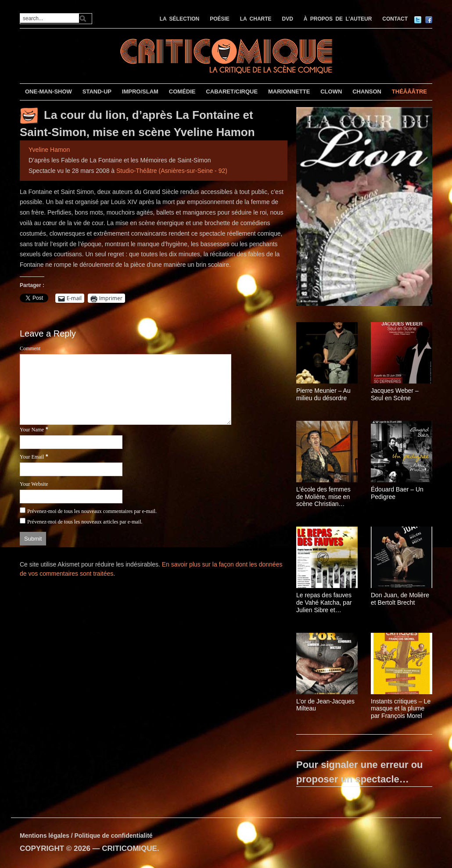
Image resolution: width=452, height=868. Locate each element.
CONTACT (395, 19)
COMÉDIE (182, 91)
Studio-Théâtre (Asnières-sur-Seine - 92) (172, 171)
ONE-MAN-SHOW (48, 91)
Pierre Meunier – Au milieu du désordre (323, 394)
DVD (288, 19)
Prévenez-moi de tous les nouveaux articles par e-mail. (85, 522)
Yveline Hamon (49, 150)
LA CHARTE (256, 19)
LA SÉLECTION (180, 19)
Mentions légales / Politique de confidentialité (86, 836)
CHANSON (367, 91)
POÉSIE (220, 19)
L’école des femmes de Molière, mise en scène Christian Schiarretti (323, 497)
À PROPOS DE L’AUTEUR (338, 19)
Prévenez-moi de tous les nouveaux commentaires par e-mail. (92, 511)
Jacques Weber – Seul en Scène (395, 394)
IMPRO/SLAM (140, 91)
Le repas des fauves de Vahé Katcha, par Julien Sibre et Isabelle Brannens (324, 603)
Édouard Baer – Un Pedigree (397, 493)
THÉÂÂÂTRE (409, 91)
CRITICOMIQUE (129, 848)
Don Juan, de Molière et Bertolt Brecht (400, 599)
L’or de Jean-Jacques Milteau (325, 705)
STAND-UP (97, 91)
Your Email (32, 457)
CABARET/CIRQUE (232, 91)
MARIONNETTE (289, 91)
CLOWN (331, 91)
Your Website (34, 484)
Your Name (32, 430)
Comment (30, 348)
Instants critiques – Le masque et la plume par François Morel (401, 709)
